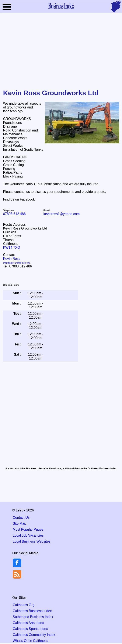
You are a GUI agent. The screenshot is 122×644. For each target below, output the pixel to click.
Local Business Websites (32, 541)
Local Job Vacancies (28, 535)
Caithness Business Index (32, 611)
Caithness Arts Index (28, 623)
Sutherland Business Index (33, 617)
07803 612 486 (14, 214)
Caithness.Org (24, 605)
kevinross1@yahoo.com (61, 214)
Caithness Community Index (34, 635)
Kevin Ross (16, 260)
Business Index (61, 6)
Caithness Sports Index (30, 629)
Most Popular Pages (28, 529)
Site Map (19, 523)
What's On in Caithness (30, 641)
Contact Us (21, 518)
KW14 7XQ (11, 248)
